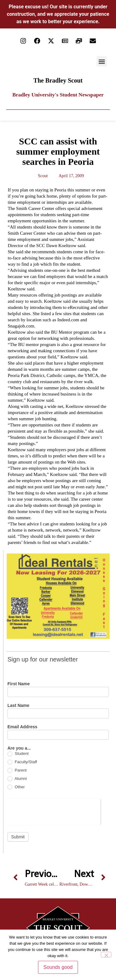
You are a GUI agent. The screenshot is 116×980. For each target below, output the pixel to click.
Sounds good (58, 967)
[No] (106, 955)
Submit (18, 837)
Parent (17, 770)
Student (18, 754)
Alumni (17, 779)
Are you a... (19, 748)
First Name (19, 684)
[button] (102, 61)
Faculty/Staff (22, 762)
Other (16, 787)
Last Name (18, 706)
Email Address (22, 727)
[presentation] (54, 811)
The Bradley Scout (58, 80)
